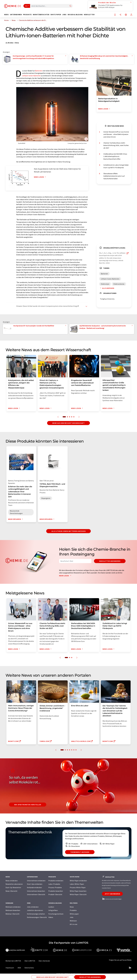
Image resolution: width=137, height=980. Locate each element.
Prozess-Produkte (55, 887)
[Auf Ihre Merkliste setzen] (115, 15)
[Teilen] (120, 15)
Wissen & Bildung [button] (75, 15)
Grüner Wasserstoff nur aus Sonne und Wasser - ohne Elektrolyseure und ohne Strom (116, 134)
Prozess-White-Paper (78, 887)
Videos (51, 917)
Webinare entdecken (13, 907)
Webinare (73, 921)
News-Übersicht (11, 891)
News (72, 907)
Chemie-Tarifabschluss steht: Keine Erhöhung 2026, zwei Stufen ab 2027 (116, 145)
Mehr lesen (66, 576)
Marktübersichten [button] (41, 15)
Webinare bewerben (13, 910)
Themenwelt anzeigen (80, 852)
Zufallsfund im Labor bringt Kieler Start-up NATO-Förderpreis (116, 166)
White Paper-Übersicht (78, 894)
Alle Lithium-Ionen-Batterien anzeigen (69, 531)
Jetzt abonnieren (112, 894)
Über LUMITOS (30, 961)
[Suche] (70, 6)
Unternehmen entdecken (36, 881)
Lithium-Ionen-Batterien (31, 76)
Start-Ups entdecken (35, 884)
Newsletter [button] (89, 15)
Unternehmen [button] (16, 15)
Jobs (72, 917)
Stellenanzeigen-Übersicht (37, 917)
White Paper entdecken (78, 881)
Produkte (73, 910)
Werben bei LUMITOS (13, 961)
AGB (19, 968)
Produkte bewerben (56, 891)
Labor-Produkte (54, 884)
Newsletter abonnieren (110, 561)
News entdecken (12, 881)
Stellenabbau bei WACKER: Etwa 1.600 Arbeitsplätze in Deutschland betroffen (115, 156)
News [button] (6, 15)
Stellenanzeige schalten (36, 914)
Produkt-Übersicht (55, 894)
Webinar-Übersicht (13, 914)
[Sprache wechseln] (126, 15)
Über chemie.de (44, 961)
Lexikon (51, 907)
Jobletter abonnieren (35, 910)
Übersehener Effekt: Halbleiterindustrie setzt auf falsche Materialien (114, 176)
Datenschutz (29, 968)
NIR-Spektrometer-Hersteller (28, 805)
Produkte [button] (27, 15)
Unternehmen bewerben (36, 891)
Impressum (10, 968)
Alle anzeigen (107, 288)
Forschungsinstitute (56, 914)
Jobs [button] (64, 15)
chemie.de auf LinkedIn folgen (112, 899)
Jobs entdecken (33, 907)
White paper (74, 914)
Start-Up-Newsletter (13, 887)
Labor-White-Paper (77, 884)
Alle (26, 6)
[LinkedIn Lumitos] (130, 968)
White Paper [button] (56, 15)
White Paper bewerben (78, 891)
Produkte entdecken (56, 881)
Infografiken (53, 910)
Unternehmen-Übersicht (36, 894)
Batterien (39, 71)
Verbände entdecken (34, 887)
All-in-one (74, 924)
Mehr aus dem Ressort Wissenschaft (68, 423)
